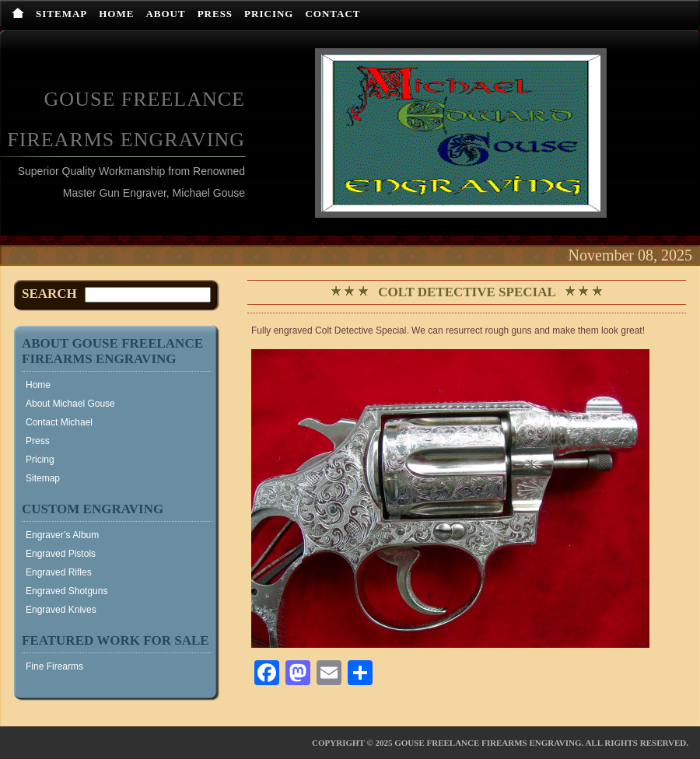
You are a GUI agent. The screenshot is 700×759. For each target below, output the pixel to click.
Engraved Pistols (61, 554)
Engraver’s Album (62, 535)
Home (116, 14)
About (165, 14)
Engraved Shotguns (66, 591)
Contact (332, 14)
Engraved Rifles (59, 572)
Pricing (269, 14)
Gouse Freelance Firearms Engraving (488, 743)
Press (215, 14)
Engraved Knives (61, 610)
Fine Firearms (54, 666)
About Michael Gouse (70, 404)
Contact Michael (59, 422)
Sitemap (61, 14)
